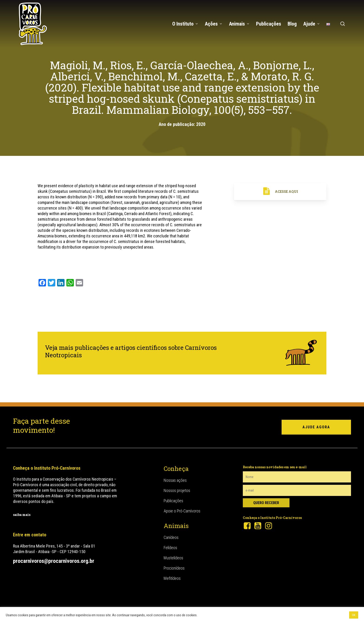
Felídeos (170, 548)
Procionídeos (174, 568)
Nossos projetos (177, 490)
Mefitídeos (172, 578)
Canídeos (171, 537)
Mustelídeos (173, 558)
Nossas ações (175, 480)
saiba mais (22, 515)
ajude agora (316, 427)
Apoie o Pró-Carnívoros (182, 511)
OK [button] (354, 615)
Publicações (173, 501)
